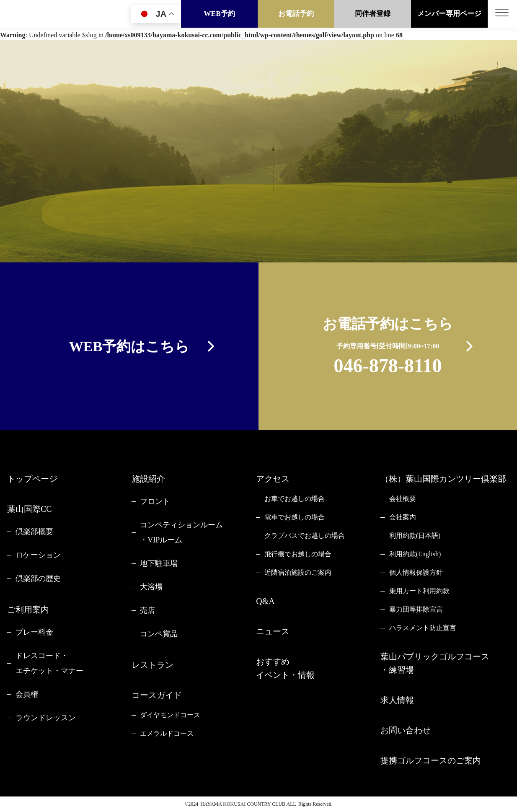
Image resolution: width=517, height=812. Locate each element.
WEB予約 (220, 14)
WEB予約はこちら (129, 346)
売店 (147, 610)
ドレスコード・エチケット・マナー (49, 663)
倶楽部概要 (34, 532)
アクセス (273, 479)
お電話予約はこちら (388, 348)
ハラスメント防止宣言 (423, 628)
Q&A (265, 601)
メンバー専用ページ (449, 14)
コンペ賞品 (159, 634)
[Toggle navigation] (502, 14)
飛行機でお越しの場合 (298, 554)
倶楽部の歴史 (38, 579)
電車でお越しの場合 (295, 517)
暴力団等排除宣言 (416, 609)
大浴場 (151, 587)
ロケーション (38, 555)
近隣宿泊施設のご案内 (298, 572)
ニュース (273, 631)
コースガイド (157, 695)
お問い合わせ (406, 730)
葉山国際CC (30, 509)
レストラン (153, 665)
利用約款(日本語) (415, 536)
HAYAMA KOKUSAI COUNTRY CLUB (243, 804)
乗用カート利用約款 (419, 591)
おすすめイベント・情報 (285, 668)
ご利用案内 (28, 610)
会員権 (27, 694)
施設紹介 (148, 479)
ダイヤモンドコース (170, 715)
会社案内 (403, 517)
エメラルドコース (167, 733)
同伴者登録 (373, 14)
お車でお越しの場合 (295, 499)
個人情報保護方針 (416, 572)
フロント (155, 501)
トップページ (32, 479)
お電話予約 (296, 14)
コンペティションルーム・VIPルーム (181, 532)
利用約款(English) (415, 554)
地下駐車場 (159, 563)
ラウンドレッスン (46, 718)
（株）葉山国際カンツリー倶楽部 (443, 479)
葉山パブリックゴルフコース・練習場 (435, 663)
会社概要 (403, 499)
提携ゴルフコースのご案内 (431, 760)
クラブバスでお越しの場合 (305, 536)
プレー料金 (34, 632)
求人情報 (397, 700)
